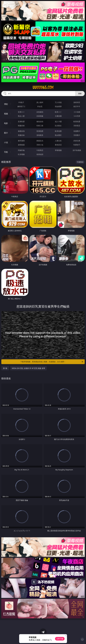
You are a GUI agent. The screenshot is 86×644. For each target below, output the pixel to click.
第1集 (5, 368)
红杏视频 (21, 154)
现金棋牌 (58, 106)
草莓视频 (58, 150)
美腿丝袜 (21, 135)
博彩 (6, 104)
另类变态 (77, 126)
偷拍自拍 (40, 122)
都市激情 (21, 141)
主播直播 (58, 116)
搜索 (80, 93)
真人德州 (40, 102)
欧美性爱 (77, 122)
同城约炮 (21, 150)
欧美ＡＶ (58, 112)
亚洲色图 (40, 131)
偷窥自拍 (21, 131)
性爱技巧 (77, 145)
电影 (6, 123)
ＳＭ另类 (77, 116)
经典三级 (40, 126)
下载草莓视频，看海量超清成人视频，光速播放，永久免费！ (52, 362)
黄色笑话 (58, 145)
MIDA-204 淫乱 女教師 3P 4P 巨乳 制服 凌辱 (28, 368)
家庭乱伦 (40, 141)
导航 (6, 152)
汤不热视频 (77, 150)
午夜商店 (40, 150)
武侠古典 (77, 141)
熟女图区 (58, 135)
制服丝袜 (21, 126)
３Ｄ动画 (77, 112)
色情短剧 (40, 154)
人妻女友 (58, 141)
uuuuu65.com (43, 87)
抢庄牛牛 (77, 106)
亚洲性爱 (21, 122)
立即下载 (60, 639)
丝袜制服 (40, 116)
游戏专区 (77, 102)
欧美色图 (58, 131)
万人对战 (58, 102)
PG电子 (21, 102)
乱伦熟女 (58, 126)
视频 (6, 114)
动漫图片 (77, 131)
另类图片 (77, 135)
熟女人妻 (21, 116)
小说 (6, 142)
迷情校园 (21, 145)
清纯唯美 (40, 135)
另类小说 (40, 145)
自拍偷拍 (40, 112)
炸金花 (40, 106)
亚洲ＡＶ (21, 112)
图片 (6, 133)
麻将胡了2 (21, 106)
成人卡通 (58, 122)
